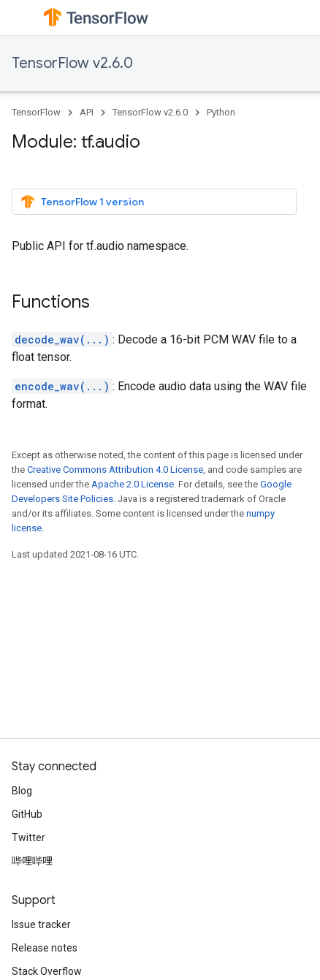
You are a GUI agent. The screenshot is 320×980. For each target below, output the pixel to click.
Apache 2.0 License (133, 484)
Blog (22, 791)
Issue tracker (41, 924)
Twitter (28, 837)
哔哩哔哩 (32, 861)
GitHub (27, 814)
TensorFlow (36, 112)
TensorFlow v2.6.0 (72, 63)
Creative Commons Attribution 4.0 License (115, 470)
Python (221, 112)
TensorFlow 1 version (82, 202)
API (87, 112)
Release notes (45, 948)
